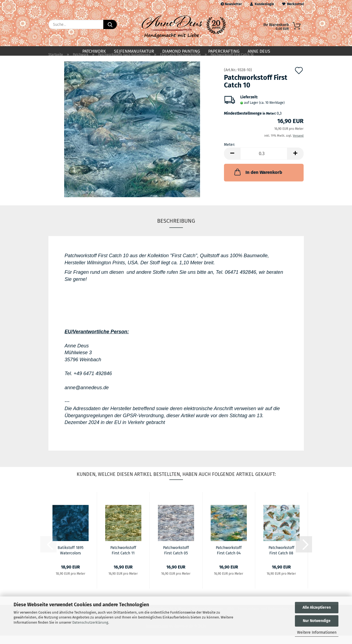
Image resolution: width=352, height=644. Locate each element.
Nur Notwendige (317, 621)
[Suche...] (110, 24)
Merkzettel (293, 4)
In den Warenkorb (258, 181)
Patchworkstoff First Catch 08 (281, 558)
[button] (232, 162)
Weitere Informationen (317, 632)
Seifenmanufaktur (134, 51)
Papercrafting (224, 51)
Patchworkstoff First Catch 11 (123, 558)
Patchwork (94, 51)
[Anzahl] (264, 162)
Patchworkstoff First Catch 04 (229, 558)
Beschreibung (176, 230)
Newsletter (231, 4)
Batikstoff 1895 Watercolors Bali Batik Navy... (71, 558)
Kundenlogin (262, 4)
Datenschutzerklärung (90, 622)
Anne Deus (259, 51)
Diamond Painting (181, 51)
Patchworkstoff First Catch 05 (176, 558)
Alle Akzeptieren (317, 607)
